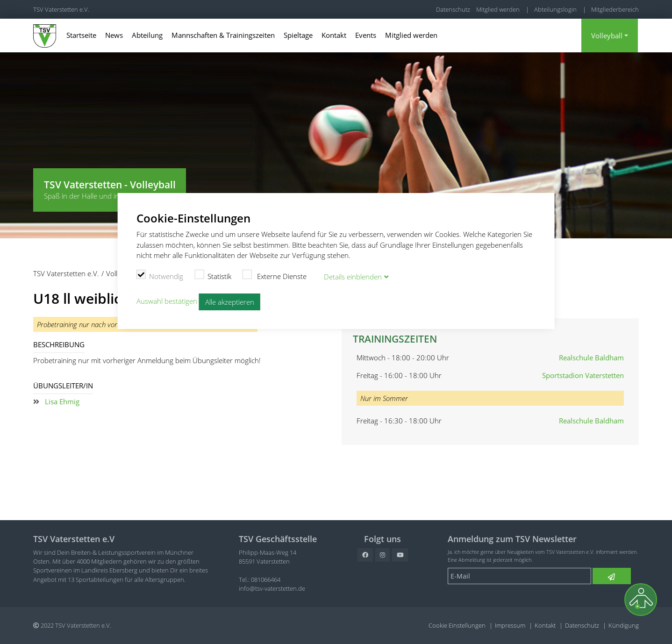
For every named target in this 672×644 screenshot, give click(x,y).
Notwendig (160, 275)
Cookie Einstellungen (457, 625)
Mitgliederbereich (615, 9)
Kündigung (624, 625)
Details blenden (353, 277)
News (114, 35)
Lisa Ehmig (62, 401)
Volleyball (607, 36)
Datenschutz (453, 9)
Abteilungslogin (555, 9)
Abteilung (147, 35)
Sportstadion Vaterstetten (583, 375)
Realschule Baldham (591, 358)
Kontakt (334, 35)
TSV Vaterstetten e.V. (61, 9)
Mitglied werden (498, 9)
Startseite (81, 35)
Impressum (510, 625)
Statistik (213, 275)
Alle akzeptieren (230, 301)
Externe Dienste (275, 275)
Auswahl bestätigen (167, 301)
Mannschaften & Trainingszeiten (223, 35)
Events (366, 35)
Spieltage (298, 35)
